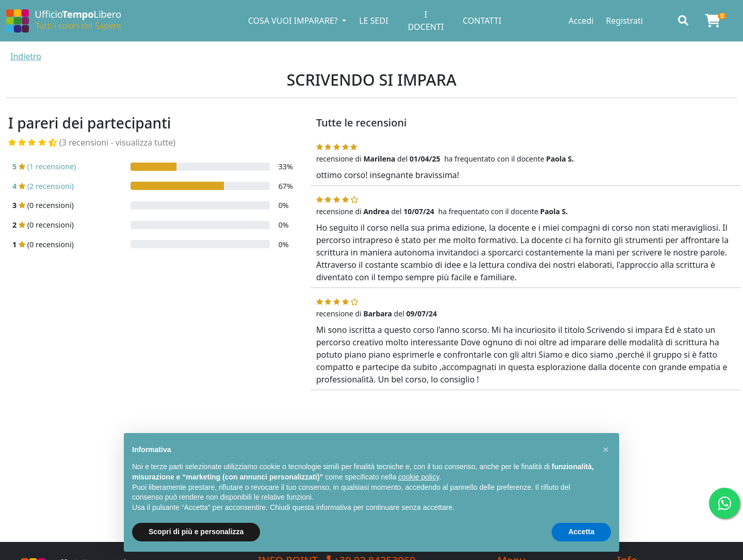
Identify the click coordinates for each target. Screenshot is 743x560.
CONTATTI (482, 21)
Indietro (26, 56)
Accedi (581, 21)
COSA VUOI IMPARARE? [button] (294, 21)
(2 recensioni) (43, 186)
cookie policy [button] (419, 477)
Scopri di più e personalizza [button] (196, 532)
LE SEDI (374, 21)
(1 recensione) (44, 166)
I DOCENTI (426, 21)
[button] (606, 450)
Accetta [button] (581, 532)
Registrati (624, 21)
